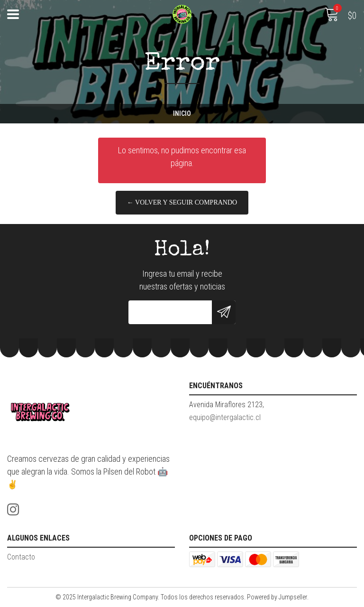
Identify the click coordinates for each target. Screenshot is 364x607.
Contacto (21, 557)
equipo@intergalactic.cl (225, 417)
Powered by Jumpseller (277, 597)
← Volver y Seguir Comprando (182, 202)
